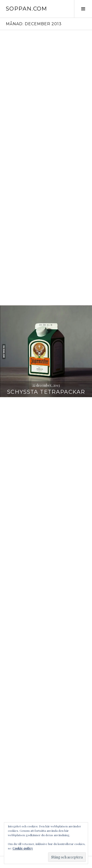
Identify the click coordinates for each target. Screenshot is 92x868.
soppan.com (27, 9)
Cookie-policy (23, 848)
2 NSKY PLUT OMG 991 (46, 667)
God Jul (46, 300)
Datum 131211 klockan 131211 (46, 480)
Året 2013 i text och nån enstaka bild (46, 113)
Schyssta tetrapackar (46, 392)
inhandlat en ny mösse (46, 755)
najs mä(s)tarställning (46, 572)
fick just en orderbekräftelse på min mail (46, 201)
